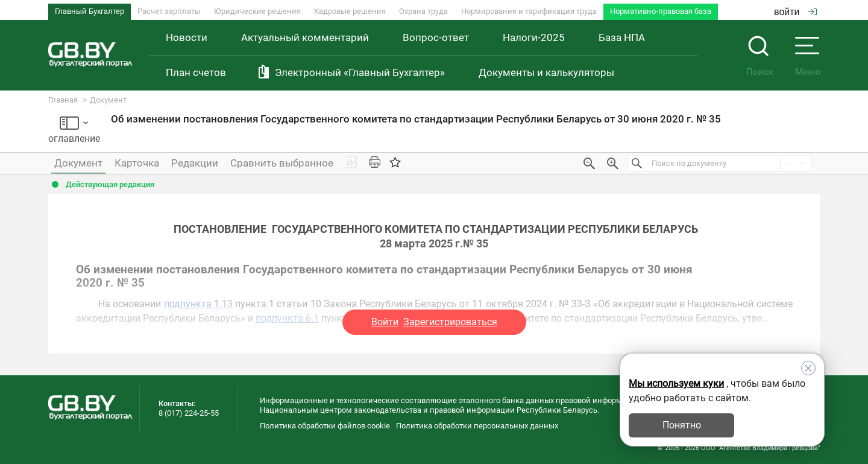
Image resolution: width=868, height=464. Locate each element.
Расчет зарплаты (169, 11)
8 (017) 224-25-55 (189, 413)
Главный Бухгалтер (90, 11)
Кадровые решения (350, 11)
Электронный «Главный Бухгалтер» (360, 72)
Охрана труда (423, 11)
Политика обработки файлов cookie (325, 426)
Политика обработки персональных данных (477, 426)
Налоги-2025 (534, 37)
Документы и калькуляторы (546, 72)
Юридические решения (257, 11)
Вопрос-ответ (436, 37)
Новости (187, 37)
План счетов (196, 72)
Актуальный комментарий (305, 37)
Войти (385, 322)
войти (795, 12)
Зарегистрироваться (450, 322)
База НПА (622, 37)
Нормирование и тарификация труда (529, 11)
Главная (63, 100)
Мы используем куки (676, 383)
